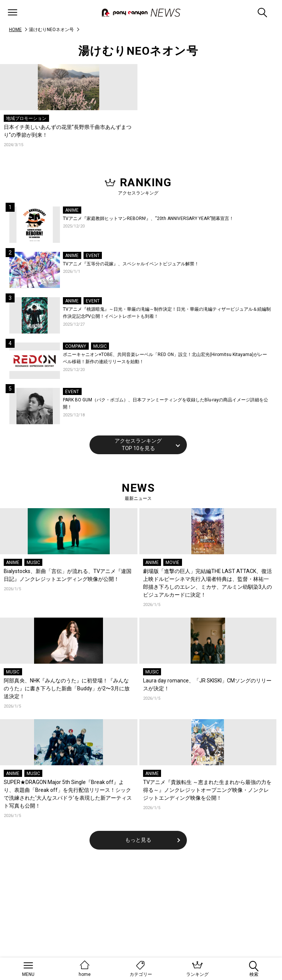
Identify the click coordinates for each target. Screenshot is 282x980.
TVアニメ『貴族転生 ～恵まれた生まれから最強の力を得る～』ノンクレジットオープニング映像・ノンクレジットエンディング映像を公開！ (207, 790)
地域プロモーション (26, 118)
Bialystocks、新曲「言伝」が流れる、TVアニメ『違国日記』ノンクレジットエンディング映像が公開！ (68, 575)
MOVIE (172, 563)
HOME (15, 30)
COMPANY (76, 346)
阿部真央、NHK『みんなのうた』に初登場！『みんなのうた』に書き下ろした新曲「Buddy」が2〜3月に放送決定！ (67, 688)
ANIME (72, 210)
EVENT (93, 256)
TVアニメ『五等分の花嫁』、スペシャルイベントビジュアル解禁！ (131, 264)
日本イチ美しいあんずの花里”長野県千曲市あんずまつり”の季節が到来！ (68, 131)
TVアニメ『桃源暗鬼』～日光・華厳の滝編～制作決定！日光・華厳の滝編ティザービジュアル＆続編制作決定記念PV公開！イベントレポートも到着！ (167, 313)
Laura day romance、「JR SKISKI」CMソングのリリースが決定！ (207, 685)
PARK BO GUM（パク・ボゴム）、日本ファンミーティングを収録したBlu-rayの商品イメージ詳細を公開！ (166, 404)
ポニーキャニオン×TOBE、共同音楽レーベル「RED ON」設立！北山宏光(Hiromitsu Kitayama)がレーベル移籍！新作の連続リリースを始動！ (165, 358)
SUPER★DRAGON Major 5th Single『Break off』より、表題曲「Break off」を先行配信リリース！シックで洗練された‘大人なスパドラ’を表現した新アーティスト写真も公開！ (68, 794)
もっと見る (138, 840)
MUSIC (100, 346)
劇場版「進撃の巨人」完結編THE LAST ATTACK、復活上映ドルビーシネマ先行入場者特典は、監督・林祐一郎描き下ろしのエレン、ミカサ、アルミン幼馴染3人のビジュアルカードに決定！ (207, 583)
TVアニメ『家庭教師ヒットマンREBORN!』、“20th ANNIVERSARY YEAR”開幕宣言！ (148, 218)
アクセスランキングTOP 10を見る (138, 444)
